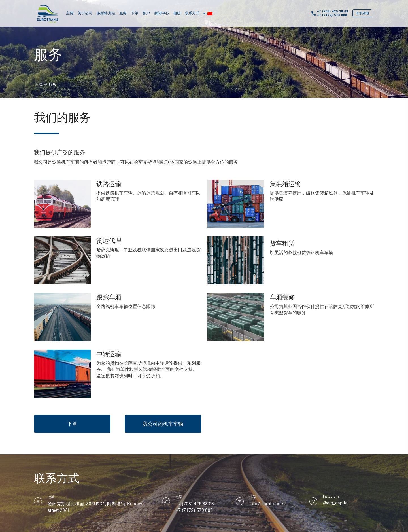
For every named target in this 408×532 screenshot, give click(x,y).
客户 (146, 13)
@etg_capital (336, 503)
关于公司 (85, 13)
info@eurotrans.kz (268, 504)
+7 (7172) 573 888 (332, 15)
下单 (135, 13)
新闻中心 (161, 13)
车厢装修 (282, 297)
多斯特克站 (106, 13)
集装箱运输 (285, 183)
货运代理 (109, 240)
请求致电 (362, 13)
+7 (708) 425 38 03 (333, 11)
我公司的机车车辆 (163, 424)
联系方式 (192, 13)
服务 (123, 13)
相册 (177, 13)
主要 (70, 13)
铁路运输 (109, 183)
